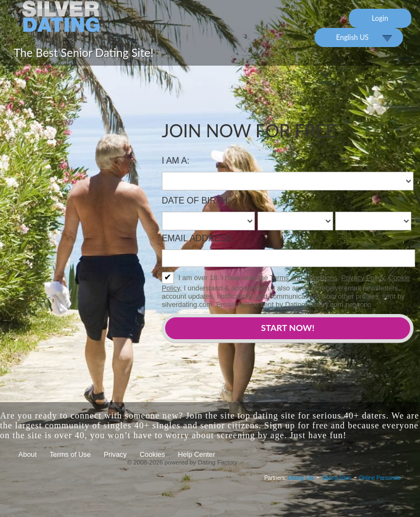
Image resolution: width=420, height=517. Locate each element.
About (28, 454)
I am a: (176, 161)
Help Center (196, 454)
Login (380, 18)
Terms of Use (70, 454)
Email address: (198, 238)
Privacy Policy (363, 278)
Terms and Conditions (304, 278)
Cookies (152, 454)
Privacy (115, 454)
